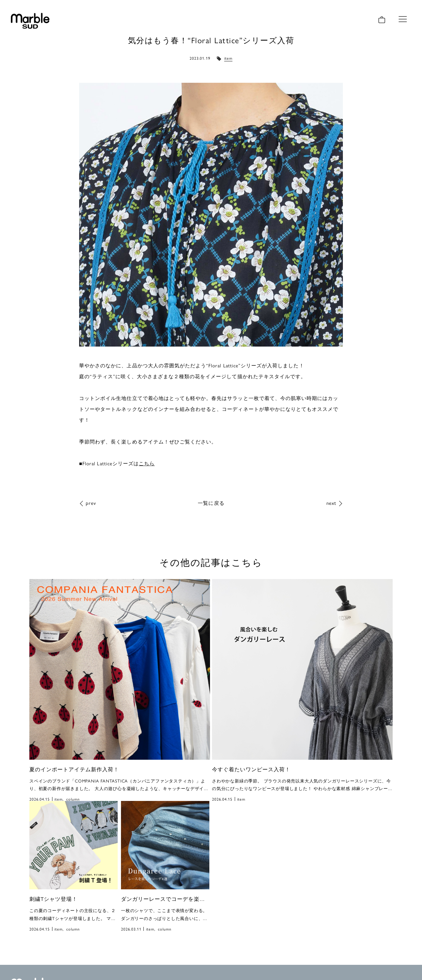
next (331, 503)
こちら (147, 463)
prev (91, 503)
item (228, 58)
